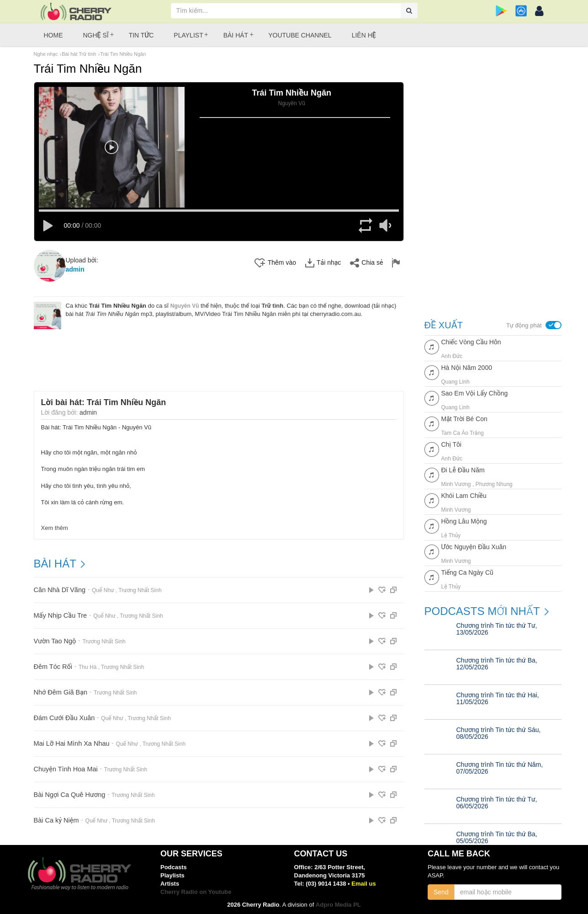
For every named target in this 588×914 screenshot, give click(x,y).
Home (53, 35)
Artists (170, 884)
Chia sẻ (366, 261)
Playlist (188, 35)
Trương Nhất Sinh (138, 588)
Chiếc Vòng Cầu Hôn (471, 342)
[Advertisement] (219, 352)
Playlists (172, 875)
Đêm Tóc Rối (53, 665)
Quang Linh (456, 381)
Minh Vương (456, 484)
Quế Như (101, 588)
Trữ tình (273, 303)
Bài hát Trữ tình (79, 54)
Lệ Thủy (451, 535)
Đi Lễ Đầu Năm (463, 470)
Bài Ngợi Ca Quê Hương (69, 793)
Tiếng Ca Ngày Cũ (467, 572)
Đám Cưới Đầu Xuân (63, 716)
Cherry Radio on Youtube (196, 892)
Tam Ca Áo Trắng (463, 433)
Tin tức (141, 35)
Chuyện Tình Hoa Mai (65, 767)
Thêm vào (275, 261)
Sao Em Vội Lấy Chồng (475, 393)
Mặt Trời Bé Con (464, 419)
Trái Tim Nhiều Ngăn (123, 54)
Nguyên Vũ (185, 304)
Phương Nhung (494, 484)
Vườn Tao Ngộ (54, 639)
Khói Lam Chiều (464, 496)
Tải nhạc (323, 261)
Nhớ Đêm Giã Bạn (60, 691)
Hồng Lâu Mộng (464, 521)
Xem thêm (55, 526)
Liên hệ (364, 35)
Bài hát (236, 35)
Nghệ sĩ (96, 35)
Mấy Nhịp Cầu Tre (60, 614)
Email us (363, 884)
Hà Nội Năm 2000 (467, 368)
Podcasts (174, 867)
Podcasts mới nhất (482, 611)
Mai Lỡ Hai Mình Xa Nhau (71, 742)
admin (75, 267)
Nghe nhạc (46, 54)
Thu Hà (86, 665)
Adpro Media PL (338, 905)
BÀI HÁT (55, 562)
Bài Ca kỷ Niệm (56, 819)
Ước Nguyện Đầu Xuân (474, 547)
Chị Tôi (451, 444)
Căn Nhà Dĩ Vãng (59, 588)
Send (441, 892)
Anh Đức (452, 356)
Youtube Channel (300, 35)
